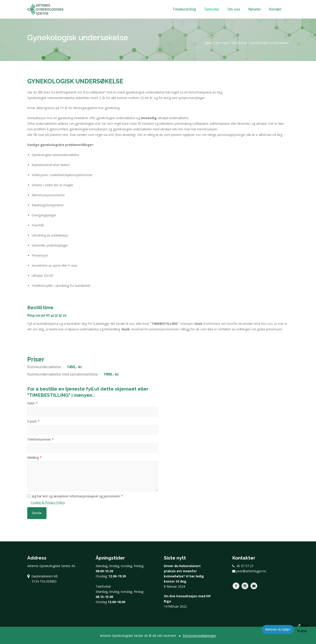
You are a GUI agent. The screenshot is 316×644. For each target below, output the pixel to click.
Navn (31, 403)
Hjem (209, 43)
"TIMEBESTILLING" (164, 324)
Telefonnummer (39, 439)
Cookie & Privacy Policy (48, 502)
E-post (32, 421)
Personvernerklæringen (199, 636)
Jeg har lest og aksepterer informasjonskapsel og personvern (76, 496)
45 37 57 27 (59, 315)
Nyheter (255, 10)
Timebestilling (184, 10)
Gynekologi (239, 43)
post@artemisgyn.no (249, 571)
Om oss (234, 10)
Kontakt (275, 10)
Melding (33, 457)
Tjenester (212, 10)
